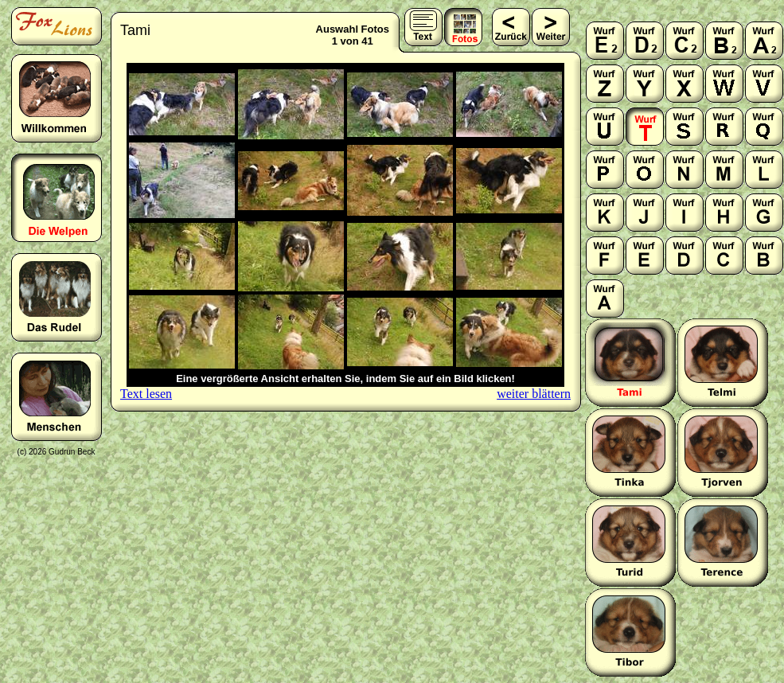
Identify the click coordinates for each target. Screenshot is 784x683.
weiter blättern (534, 394)
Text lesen (146, 394)
